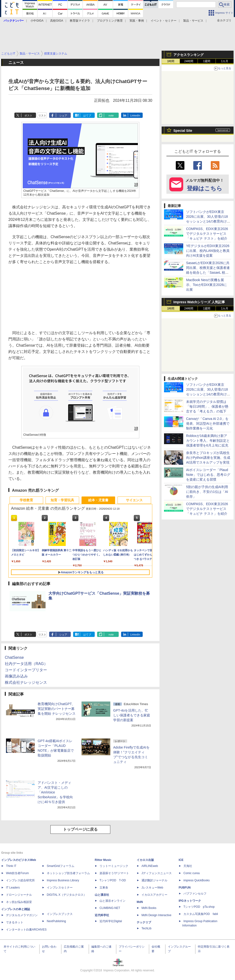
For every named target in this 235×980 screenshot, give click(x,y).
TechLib (146, 928)
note (111, 115)
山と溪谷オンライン (112, 901)
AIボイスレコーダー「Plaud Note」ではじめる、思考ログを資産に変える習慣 (208, 475)
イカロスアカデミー (154, 895)
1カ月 (225, 61)
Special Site (183, 131)
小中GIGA (37, 21)
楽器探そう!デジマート (114, 873)
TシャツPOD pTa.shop (199, 907)
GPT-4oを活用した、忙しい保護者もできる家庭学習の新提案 (132, 715)
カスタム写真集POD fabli (201, 914)
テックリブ (144, 922)
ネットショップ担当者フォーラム (68, 873)
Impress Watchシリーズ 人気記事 (199, 302)
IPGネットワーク (190, 901)
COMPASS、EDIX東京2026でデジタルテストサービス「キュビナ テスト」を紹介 (207, 234)
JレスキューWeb (152, 888)
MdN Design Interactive (156, 915)
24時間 (189, 61)
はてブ (87, 115)
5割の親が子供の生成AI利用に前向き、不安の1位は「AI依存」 (207, 492)
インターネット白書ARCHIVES (26, 930)
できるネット (15, 922)
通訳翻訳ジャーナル (154, 880)
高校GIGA (57, 21)
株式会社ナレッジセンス (26, 682)
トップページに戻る (80, 829)
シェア (63, 115)
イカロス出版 (145, 860)
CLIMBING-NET (110, 908)
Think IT (11, 866)
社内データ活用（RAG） (26, 664)
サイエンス (134, 500)
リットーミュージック (114, 866)
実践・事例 (137, 21)
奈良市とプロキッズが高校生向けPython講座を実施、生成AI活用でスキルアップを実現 (208, 458)
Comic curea (191, 873)
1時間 (171, 61)
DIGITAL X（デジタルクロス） (67, 895)
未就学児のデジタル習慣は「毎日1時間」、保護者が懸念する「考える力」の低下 (207, 406)
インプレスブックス (60, 914)
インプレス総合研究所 (20, 880)
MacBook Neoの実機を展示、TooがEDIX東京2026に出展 (206, 285)
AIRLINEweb (150, 866)
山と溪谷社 (102, 895)
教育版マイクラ (80, 21)
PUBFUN (185, 888)
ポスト (28, 115)
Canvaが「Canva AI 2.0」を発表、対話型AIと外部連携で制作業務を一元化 (208, 423)
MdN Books (149, 908)
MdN (140, 902)
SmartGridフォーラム (61, 866)
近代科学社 (102, 915)
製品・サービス (193, 21)
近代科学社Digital (111, 921)
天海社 (188, 866)
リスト (42, 115)
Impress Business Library (63, 880)
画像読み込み (16, 676)
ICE (181, 860)
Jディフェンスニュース (157, 873)
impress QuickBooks (197, 880)
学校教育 (26, 500)
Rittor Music (103, 860)
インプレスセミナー (60, 888)
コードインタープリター (26, 670)
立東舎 (104, 888)
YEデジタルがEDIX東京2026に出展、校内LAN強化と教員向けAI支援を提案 (208, 251)
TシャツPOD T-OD (113, 880)
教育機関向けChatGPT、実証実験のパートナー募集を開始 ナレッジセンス (57, 709)
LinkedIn (135, 115)
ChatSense (14, 657)
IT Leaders (13, 888)
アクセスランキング (188, 55)
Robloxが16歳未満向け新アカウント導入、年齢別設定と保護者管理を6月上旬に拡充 (208, 441)
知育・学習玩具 (62, 500)
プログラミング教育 (110, 21)
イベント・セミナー (164, 21)
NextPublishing (56, 921)
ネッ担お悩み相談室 (19, 902)
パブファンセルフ (195, 894)
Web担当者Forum (17, 873)
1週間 (207, 61)
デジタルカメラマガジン (22, 915)
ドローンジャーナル (19, 895)
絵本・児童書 (98, 500)
